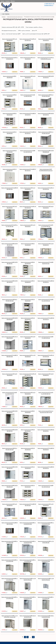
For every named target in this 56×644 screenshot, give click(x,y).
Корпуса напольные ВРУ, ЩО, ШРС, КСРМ (13, 27)
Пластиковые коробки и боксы (34, 27)
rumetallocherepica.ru (6, 7)
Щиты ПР (34, 30)
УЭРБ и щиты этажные (24, 30)
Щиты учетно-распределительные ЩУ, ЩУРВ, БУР (36, 34)
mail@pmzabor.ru (49, 5)
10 (33, 637)
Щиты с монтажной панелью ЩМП (11, 34)
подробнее (15, 53)
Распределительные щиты (9, 30)
